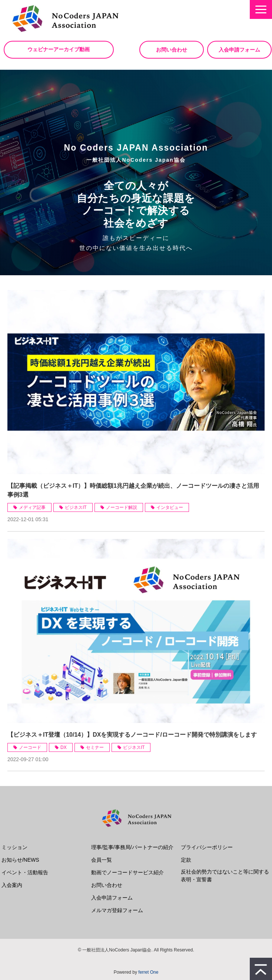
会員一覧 (102, 860)
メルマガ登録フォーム (117, 910)
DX (64, 747)
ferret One (148, 972)
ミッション (14, 847)
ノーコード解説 (122, 507)
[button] (261, 9)
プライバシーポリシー (207, 847)
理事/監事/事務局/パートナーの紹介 (132, 847)
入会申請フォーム (239, 50)
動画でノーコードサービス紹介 (127, 872)
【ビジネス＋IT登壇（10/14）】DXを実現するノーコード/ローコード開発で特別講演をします (132, 735)
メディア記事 (32, 507)
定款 (186, 860)
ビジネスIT (76, 507)
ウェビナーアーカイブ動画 (59, 50)
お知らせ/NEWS (20, 860)
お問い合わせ (172, 50)
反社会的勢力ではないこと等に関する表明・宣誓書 (225, 876)
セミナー (95, 747)
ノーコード (30, 747)
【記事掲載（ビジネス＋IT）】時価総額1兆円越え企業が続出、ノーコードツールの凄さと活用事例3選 (133, 490)
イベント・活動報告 (25, 872)
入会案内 (12, 885)
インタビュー (170, 507)
